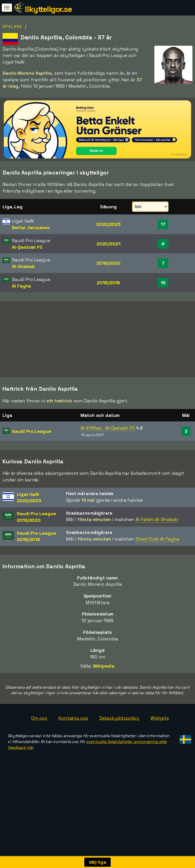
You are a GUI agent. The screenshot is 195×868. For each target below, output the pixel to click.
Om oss (39, 740)
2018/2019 (108, 283)
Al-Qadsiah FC (27, 247)
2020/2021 (108, 244)
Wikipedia (104, 687)
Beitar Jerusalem (31, 227)
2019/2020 (108, 263)
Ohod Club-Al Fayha (157, 560)
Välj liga (97, 862)
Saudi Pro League (31, 453)
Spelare (12, 27)
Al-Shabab (23, 266)
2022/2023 (108, 224)
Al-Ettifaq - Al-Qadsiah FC (108, 449)
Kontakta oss (73, 740)
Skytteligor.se (48, 9)
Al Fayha (21, 286)
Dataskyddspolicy (119, 740)
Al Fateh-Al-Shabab (157, 541)
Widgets (160, 740)
